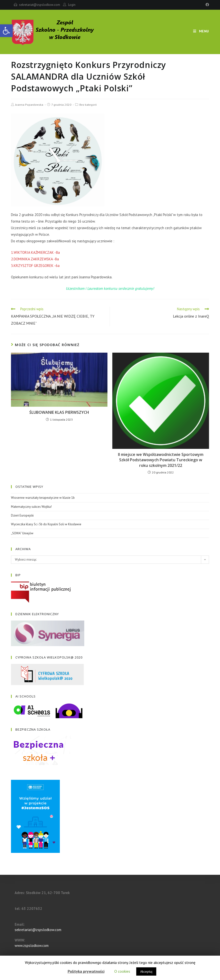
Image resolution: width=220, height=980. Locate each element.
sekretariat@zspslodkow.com (40, 5)
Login (72, 5)
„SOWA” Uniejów (22, 533)
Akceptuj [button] (146, 971)
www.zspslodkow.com (32, 946)
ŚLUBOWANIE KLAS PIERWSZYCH (59, 412)
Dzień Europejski (22, 515)
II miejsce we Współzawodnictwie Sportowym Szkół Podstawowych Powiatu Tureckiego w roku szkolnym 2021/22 (161, 460)
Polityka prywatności (86, 971)
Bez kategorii (88, 105)
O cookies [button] (122, 971)
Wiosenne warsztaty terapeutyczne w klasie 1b (43, 498)
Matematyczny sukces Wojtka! (31, 507)
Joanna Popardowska (29, 105)
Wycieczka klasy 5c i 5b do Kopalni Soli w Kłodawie (46, 524)
